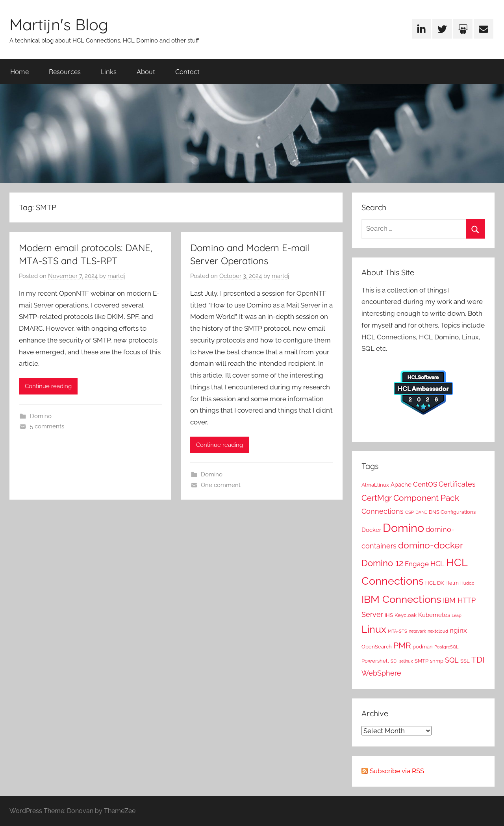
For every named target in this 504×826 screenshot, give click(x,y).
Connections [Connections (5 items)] (383, 511)
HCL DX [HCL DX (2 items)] (435, 583)
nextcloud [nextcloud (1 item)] (438, 631)
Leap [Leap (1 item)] (457, 615)
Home (19, 71)
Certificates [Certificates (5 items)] (457, 484)
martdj (116, 276)
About (146, 71)
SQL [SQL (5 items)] (452, 660)
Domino (41, 416)
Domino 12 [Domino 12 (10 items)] (382, 563)
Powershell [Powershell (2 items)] (375, 661)
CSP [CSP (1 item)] (409, 512)
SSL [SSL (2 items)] (465, 661)
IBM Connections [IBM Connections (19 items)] (401, 599)
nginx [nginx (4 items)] (458, 630)
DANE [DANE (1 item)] (421, 512)
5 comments (47, 426)
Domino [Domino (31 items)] (403, 528)
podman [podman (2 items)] (423, 646)
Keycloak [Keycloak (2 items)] (406, 615)
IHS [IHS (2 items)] (389, 615)
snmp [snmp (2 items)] (437, 661)
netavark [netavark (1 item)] (417, 631)
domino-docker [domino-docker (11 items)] (431, 545)
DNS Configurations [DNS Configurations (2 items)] (452, 512)
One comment (221, 485)
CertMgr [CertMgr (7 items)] (377, 498)
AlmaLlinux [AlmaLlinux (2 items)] (375, 485)
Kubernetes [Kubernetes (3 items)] (434, 615)
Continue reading (48, 386)
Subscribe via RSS (397, 771)
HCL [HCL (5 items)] (437, 564)
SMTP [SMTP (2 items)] (422, 661)
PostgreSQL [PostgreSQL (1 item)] (446, 647)
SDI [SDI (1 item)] (394, 661)
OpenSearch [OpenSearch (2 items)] (377, 646)
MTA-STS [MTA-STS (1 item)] (397, 631)
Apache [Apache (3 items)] (401, 485)
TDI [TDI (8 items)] (478, 660)
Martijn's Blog (59, 24)
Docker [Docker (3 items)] (371, 530)
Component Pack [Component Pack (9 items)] (426, 498)
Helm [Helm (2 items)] (452, 583)
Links (109, 71)
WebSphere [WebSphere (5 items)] (381, 673)
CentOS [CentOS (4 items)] (425, 484)
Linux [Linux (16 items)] (374, 629)
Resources (65, 71)
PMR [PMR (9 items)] (402, 645)
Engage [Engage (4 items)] (417, 564)
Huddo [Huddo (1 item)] (467, 583)
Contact (187, 71)
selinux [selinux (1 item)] (406, 661)
